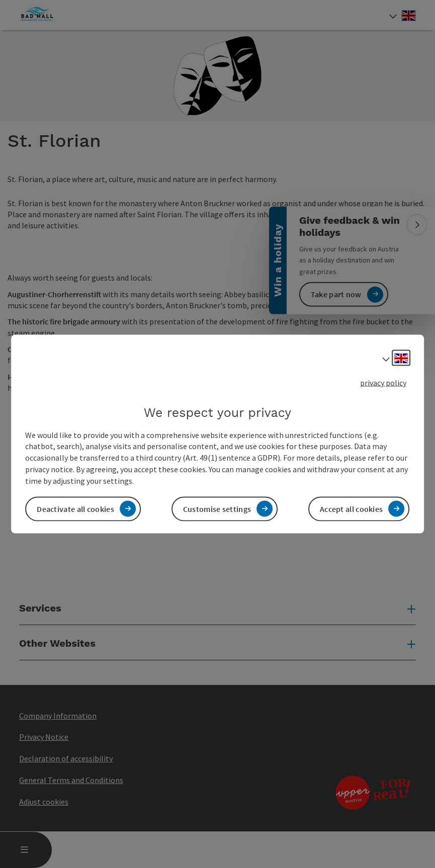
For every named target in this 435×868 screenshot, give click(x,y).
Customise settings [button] (217, 508)
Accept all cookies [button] (351, 508)
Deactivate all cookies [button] (75, 508)
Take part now (336, 294)
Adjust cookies (44, 802)
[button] (53, 239)
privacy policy (383, 383)
